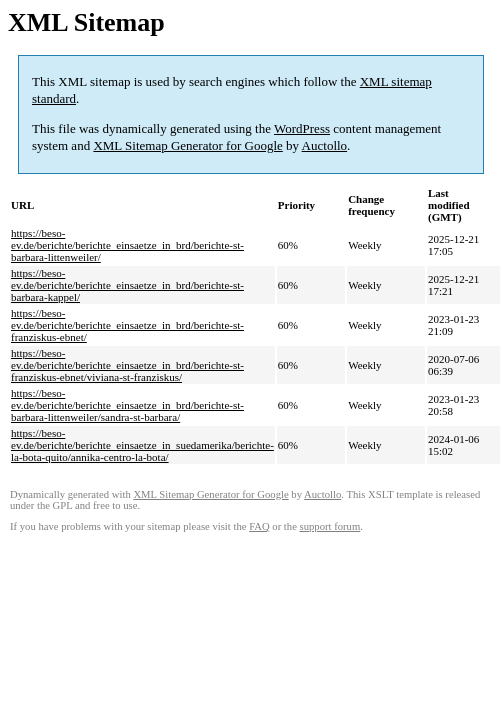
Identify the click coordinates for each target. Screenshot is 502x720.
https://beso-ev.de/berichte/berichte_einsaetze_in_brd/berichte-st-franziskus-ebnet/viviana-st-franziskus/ (127, 365)
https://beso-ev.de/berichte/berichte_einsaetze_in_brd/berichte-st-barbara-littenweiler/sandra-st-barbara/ (127, 405)
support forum (330, 526)
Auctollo (325, 145)
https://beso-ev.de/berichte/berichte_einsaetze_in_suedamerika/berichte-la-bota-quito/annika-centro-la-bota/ (142, 445)
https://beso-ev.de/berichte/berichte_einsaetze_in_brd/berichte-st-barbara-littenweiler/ (127, 245)
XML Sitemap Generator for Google (187, 145)
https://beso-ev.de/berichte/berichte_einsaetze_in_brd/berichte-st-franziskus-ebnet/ (127, 325)
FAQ (259, 526)
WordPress (302, 128)
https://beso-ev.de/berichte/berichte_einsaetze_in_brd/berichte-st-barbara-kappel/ (127, 285)
